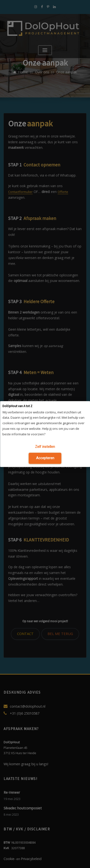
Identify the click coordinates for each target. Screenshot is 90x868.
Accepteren (45, 457)
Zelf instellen (45, 447)
